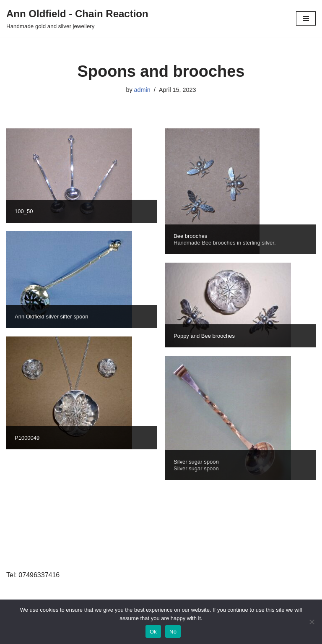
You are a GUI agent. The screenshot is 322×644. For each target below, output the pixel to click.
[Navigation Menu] (306, 18)
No (173, 632)
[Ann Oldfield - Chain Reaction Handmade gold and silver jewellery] (77, 18)
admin (142, 90)
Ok (153, 632)
